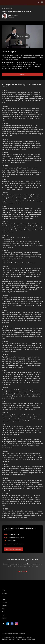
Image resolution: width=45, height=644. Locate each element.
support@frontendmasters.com (16, 634)
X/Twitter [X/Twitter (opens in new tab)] (3, 624)
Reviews (4, 606)
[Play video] (22, 36)
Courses (4, 593)
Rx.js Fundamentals (7, 8)
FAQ (3, 612)
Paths (4, 590)
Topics (4, 599)
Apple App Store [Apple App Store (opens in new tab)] (7, 629)
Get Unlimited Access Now (13, 549)
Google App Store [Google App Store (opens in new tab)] (19, 629)
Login (4, 615)
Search (38, 2)
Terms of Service (22, 639)
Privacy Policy (31, 639)
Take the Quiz (22, 571)
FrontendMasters (11, 2)
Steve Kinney (13, 15)
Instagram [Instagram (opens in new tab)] (16, 624)
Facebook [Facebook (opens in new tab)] (12, 624)
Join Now (22, 74)
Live (3, 596)
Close (42, 2)
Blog (3, 609)
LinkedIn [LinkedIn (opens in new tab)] (8, 624)
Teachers (5, 603)
